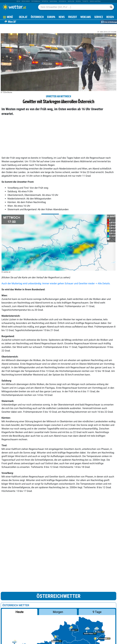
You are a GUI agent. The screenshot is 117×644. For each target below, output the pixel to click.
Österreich (36, 1)
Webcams (86, 17)
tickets (85, 1)
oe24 (18, 1)
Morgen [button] (58, 612)
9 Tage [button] (97, 612)
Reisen (78, 1)
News (62, 17)
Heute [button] (19, 612)
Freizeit (73, 17)
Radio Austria (95, 1)
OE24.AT (23, 17)
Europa (51, 17)
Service (99, 17)
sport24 (45, 1)
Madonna (53, 1)
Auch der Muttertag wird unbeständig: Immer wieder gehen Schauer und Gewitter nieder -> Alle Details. (56, 283)
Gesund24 (62, 1)
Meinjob (71, 1)
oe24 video (26, 1)
